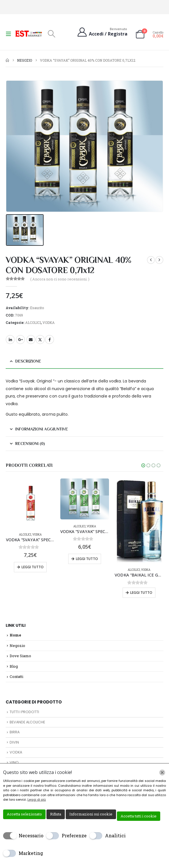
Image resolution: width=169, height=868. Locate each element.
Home (15, 635)
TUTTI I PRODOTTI (24, 712)
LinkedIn (10, 340)
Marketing (31, 853)
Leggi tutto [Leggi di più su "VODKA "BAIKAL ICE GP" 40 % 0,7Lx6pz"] (141, 593)
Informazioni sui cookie (91, 814)
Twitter (40, 340)
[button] (10, 34)
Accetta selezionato (24, 814)
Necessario (31, 835)
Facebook (50, 340)
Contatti (16, 677)
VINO (14, 762)
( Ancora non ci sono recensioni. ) (60, 279)
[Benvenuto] (102, 32)
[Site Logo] (29, 34)
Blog (14, 666)
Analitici (115, 835)
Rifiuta (56, 814)
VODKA (49, 322)
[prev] (151, 260)
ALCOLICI (33, 322)
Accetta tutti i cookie (139, 816)
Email (31, 340)
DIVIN (14, 742)
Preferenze (74, 835)
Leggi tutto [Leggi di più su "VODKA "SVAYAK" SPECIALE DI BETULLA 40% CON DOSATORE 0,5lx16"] (87, 559)
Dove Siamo (20, 656)
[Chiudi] (162, 773)
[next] (159, 260)
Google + (20, 340)
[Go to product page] (30, 503)
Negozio (17, 646)
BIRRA (15, 732)
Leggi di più (37, 800)
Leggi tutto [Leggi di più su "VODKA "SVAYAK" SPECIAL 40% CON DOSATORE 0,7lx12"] (33, 567)
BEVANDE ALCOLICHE (27, 722)
